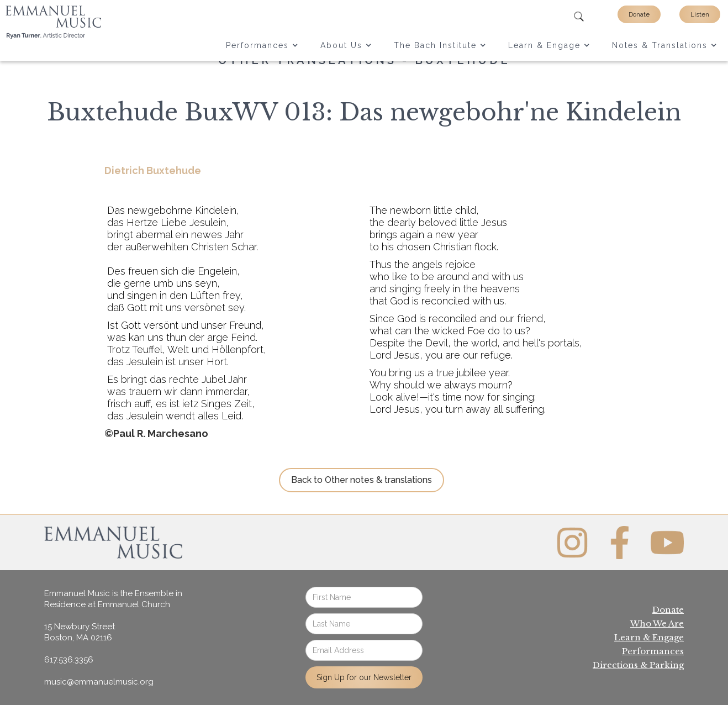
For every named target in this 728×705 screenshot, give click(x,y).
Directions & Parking (638, 665)
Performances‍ (653, 651)
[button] (262, 45)
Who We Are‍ (657, 624)
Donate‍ (668, 610)
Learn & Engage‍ (649, 637)
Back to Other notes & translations (362, 480)
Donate (639, 14)
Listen (700, 14)
